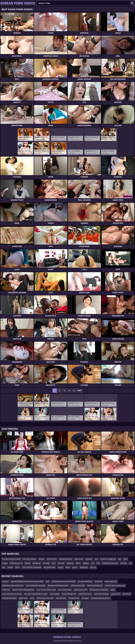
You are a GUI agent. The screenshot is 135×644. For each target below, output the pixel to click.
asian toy (5, 581)
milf (93, 563)
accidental (98, 581)
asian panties (55, 594)
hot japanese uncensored (99, 590)
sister (68, 567)
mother (10, 567)
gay (120, 559)
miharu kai (6, 590)
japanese (89, 559)
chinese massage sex (108, 559)
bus (4, 567)
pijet (47, 581)
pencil (113, 590)
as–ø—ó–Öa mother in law (46, 590)
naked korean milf (80, 590)
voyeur (75, 567)
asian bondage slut (69, 594)
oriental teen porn (85, 594)
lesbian (28, 563)
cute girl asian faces (9, 598)
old (130, 563)
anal (96, 559)
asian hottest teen (65, 590)
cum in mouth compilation (32, 567)
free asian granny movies (11, 559)
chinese (41, 559)
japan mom (79, 559)
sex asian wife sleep (85, 581)
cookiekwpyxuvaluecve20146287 (63, 581)
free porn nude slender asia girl (36, 594)
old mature (127, 594)
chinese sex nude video (45, 598)
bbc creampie (61, 598)
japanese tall (116, 594)
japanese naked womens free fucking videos (27, 581)
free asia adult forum (95, 586)
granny (5, 563)
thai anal (61, 563)
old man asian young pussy (115, 586)
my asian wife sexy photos (101, 598)
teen (54, 563)
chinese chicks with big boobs (23, 590)
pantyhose (84, 567)
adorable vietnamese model (58, 586)
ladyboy (86, 563)
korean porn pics (111, 581)
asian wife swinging (101, 594)
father (78, 563)
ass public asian (50, 567)
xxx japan (85, 598)
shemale (124, 563)
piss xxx (93, 567)
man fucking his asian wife (36, 586)
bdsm (18, 567)
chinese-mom (52, 559)
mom (125, 559)
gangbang (36, 563)
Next (80, 390)
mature (61, 567)
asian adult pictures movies (12, 594)
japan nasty (23, 598)
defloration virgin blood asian (13, 586)
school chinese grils (78, 586)
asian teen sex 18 (16, 563)
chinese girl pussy (66, 559)
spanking (70, 563)
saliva (32, 598)
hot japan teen (74, 598)
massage (46, 563)
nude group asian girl (110, 563)
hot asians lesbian (29, 559)
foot (98, 563)
